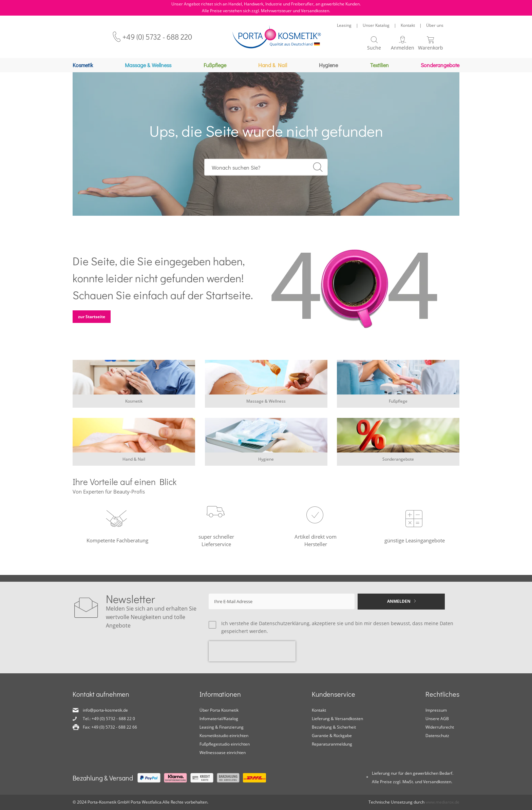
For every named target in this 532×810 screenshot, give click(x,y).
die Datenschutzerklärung (280, 623)
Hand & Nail (134, 462)
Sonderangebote (398, 462)
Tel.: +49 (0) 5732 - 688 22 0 (109, 719)
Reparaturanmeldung (332, 744)
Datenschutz (437, 736)
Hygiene (266, 462)
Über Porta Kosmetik (219, 710)
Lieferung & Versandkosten (337, 719)
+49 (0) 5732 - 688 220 (157, 37)
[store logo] (277, 37)
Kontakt (408, 25)
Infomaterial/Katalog (219, 719)
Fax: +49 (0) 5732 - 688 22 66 (110, 727)
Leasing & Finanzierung (222, 727)
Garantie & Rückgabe (332, 736)
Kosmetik (134, 404)
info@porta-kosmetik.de (105, 710)
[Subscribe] (401, 602)
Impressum (436, 710)
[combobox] (266, 171)
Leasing (344, 25)
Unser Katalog (376, 25)
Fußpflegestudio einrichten (225, 744)
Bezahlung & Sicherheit (334, 727)
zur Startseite (92, 320)
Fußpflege (398, 404)
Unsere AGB (437, 719)
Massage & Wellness (266, 404)
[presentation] (252, 651)
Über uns (435, 25)
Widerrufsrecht (440, 727)
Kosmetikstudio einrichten (224, 736)
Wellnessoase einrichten (223, 753)
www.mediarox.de (442, 802)
